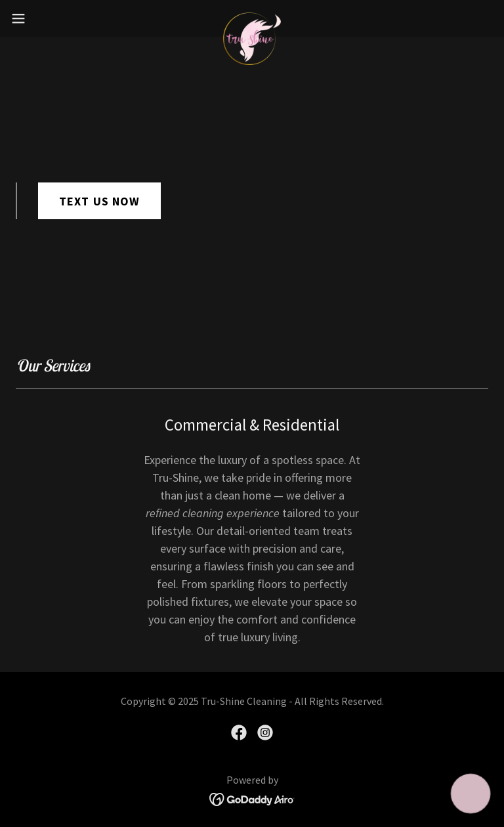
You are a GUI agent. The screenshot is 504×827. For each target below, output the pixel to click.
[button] (42, 18)
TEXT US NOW (99, 201)
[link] (252, 18)
